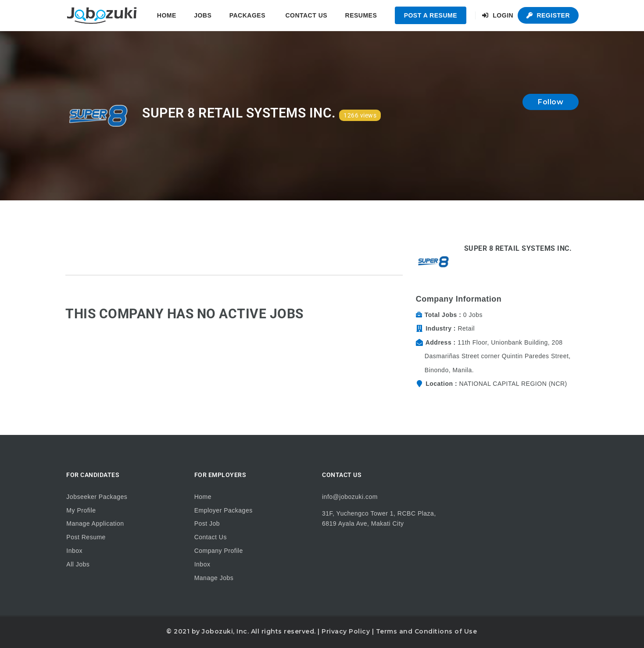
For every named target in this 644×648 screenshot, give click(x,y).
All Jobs (78, 564)
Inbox (74, 551)
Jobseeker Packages (97, 497)
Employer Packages (224, 510)
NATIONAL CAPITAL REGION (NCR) (513, 384)
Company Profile (219, 551)
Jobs (203, 15)
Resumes (361, 15)
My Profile (81, 510)
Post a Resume (431, 15)
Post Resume (86, 537)
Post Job (207, 523)
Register (548, 15)
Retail (466, 328)
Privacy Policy (346, 631)
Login (498, 15)
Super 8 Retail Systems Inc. (518, 248)
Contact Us (306, 15)
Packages (247, 15)
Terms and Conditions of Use (427, 631)
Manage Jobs (214, 578)
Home (167, 15)
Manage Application (95, 523)
